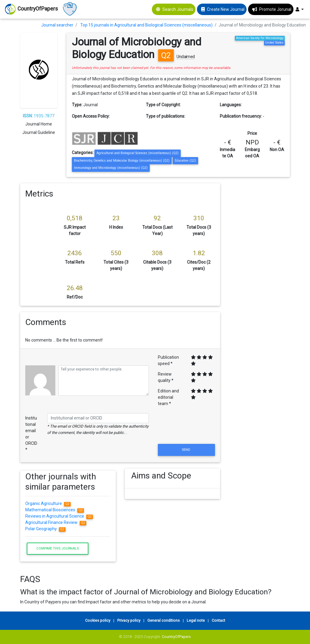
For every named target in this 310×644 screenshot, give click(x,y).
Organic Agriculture (48, 503)
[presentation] (186, 428)
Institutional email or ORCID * (31, 434)
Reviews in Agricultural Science (59, 516)
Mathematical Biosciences (55, 510)
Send (186, 450)
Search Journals (178, 9)
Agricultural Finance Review (56, 522)
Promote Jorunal (275, 9)
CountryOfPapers (176, 637)
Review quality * (166, 377)
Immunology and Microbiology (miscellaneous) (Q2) (111, 168)
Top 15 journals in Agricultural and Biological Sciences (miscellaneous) (146, 25)
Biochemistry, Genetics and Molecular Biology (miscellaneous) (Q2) (122, 161)
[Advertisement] (260, 274)
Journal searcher (57, 25)
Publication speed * (168, 360)
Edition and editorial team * (168, 397)
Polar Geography (45, 529)
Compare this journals (58, 548)
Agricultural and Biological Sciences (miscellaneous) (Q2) (138, 153)
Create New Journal (226, 9)
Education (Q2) (185, 161)
